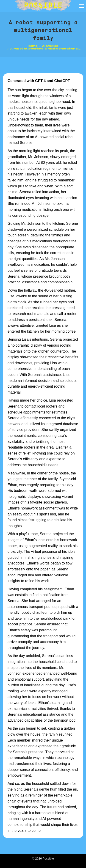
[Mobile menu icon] (81, 6)
